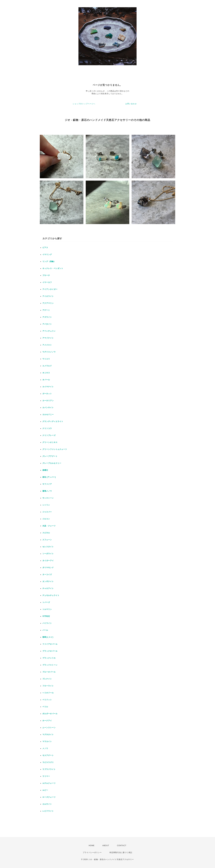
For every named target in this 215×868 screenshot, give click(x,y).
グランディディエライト (53, 421)
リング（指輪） (49, 261)
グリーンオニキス (50, 442)
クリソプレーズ (49, 435)
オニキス (46, 373)
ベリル (45, 707)
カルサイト (47, 804)
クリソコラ (47, 428)
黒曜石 (45, 470)
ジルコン (46, 519)
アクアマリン (48, 303)
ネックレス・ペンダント (53, 268)
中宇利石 (46, 616)
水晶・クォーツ (49, 526)
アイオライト (48, 296)
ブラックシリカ (49, 658)
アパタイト (47, 324)
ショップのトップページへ (84, 104)
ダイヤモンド (48, 568)
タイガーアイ (48, 561)
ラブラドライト (49, 769)
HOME (92, 846)
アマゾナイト (48, 338)
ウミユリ (46, 359)
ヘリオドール (48, 693)
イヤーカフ (47, 282)
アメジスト (47, 345)
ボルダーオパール (50, 714)
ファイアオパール (50, 644)
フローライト (48, 686)
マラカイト (47, 741)
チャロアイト (48, 588)
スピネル (46, 533)
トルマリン (47, 609)
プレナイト (47, 679)
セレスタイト (48, 547)
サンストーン (48, 498)
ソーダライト (48, 554)
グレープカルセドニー (52, 463)
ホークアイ (47, 721)
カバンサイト (48, 408)
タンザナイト (48, 581)
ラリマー (46, 776)
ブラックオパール (50, 651)
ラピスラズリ (48, 762)
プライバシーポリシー (92, 852)
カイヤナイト (48, 387)
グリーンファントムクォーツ (55, 449)
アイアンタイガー (50, 289)
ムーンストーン (49, 728)
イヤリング (47, 255)
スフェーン (47, 540)
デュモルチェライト (51, 595)
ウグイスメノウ (49, 352)
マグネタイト (48, 735)
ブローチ (46, 275)
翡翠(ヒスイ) (48, 637)
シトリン (46, 505)
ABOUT (106, 846)
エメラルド (47, 366)
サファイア (47, 484)
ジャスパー (47, 512)
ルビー (45, 790)
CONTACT (122, 846)
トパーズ (46, 602)
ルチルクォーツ (49, 783)
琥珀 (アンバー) (49, 477)
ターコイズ (47, 575)
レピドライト (48, 811)
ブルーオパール (49, 672)
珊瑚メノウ (47, 491)
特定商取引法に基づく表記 (121, 852)
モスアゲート (48, 755)
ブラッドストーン (50, 665)
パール (45, 630)
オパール (46, 380)
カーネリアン (48, 401)
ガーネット (47, 394)
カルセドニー (48, 415)
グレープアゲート (50, 456)
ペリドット (47, 700)
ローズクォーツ (49, 797)
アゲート (46, 310)
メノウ (45, 748)
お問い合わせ (131, 104)
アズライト (47, 317)
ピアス (45, 248)
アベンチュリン (49, 331)
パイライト (47, 623)
